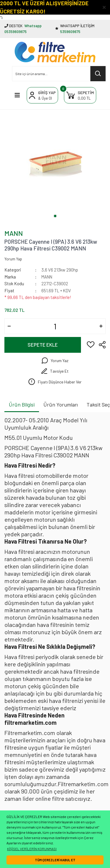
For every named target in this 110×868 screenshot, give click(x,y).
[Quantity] (55, 326)
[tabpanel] (55, 164)
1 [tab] (55, 216)
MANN (14, 233)
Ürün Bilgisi (22, 404)
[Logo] (55, 52)
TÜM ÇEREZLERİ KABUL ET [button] (55, 860)
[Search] (59, 74)
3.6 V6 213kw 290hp (60, 270)
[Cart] (80, 95)
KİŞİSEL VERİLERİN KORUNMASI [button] (32, 849)
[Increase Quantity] (101, 326)
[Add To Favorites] (91, 344)
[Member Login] (43, 95)
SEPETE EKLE (43, 345)
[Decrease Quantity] (9, 326)
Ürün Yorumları (61, 404)
